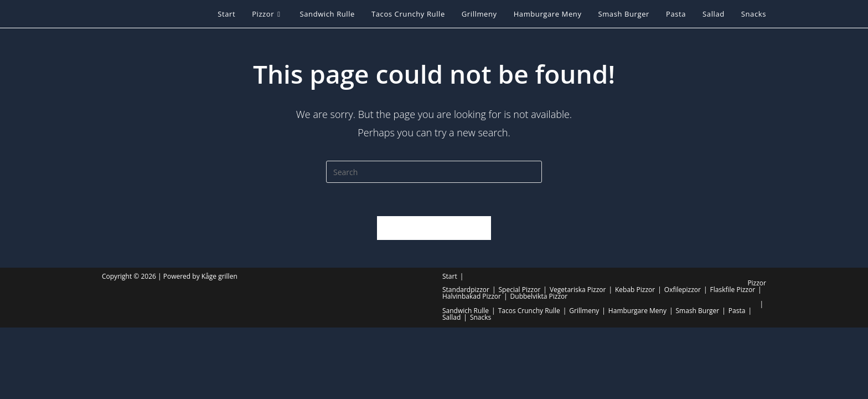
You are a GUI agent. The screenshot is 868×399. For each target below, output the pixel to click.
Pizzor (757, 283)
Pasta (737, 311)
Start (450, 276)
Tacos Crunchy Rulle (529, 311)
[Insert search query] (434, 172)
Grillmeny (584, 311)
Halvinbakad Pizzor (472, 296)
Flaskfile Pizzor (733, 290)
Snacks (480, 317)
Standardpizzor (466, 290)
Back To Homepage (434, 228)
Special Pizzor (519, 290)
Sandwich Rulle (466, 311)
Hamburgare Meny (637, 311)
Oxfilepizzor (683, 290)
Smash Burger (698, 311)
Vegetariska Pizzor (578, 290)
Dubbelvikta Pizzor (539, 296)
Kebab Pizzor (635, 290)
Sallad (451, 317)
